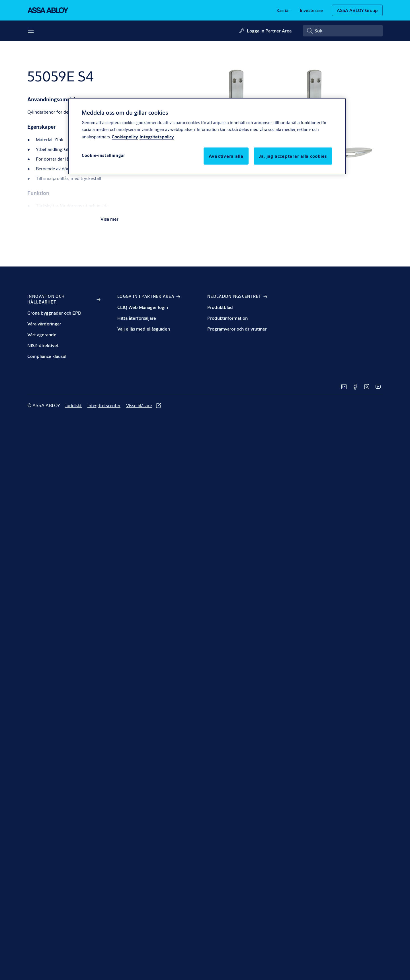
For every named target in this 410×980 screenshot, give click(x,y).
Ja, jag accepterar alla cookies (293, 156)
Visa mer (109, 219)
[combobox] (343, 31)
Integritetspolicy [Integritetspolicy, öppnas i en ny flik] (157, 137)
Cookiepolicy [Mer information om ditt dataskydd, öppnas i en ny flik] (125, 137)
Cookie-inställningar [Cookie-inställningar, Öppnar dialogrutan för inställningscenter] (103, 155)
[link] (283, 10)
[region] (207, 136)
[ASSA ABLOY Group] (357, 10)
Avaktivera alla (226, 156)
